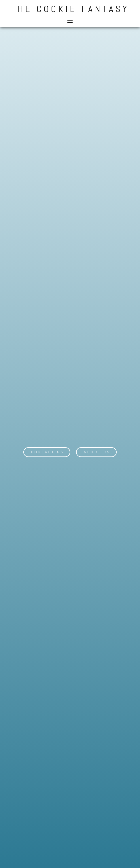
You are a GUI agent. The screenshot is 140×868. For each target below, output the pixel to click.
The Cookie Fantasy (70, 9)
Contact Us (48, 452)
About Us (97, 452)
